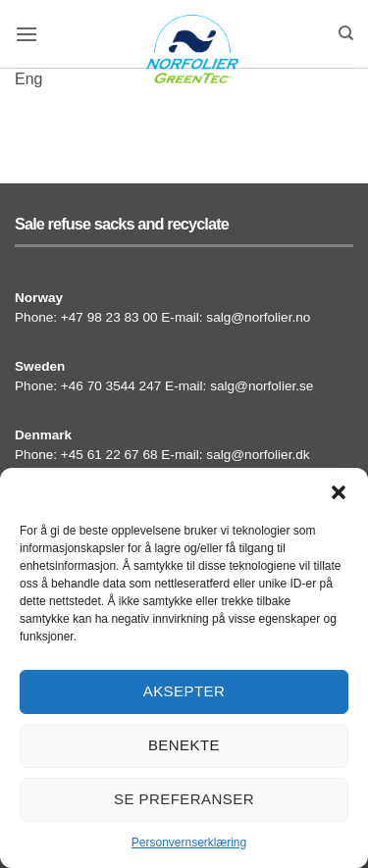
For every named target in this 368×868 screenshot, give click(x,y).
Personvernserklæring (189, 842)
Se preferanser (184, 799)
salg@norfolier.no (258, 317)
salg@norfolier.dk (258, 455)
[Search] (346, 33)
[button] (339, 492)
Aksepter (184, 691)
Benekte (184, 745)
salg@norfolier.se (262, 386)
